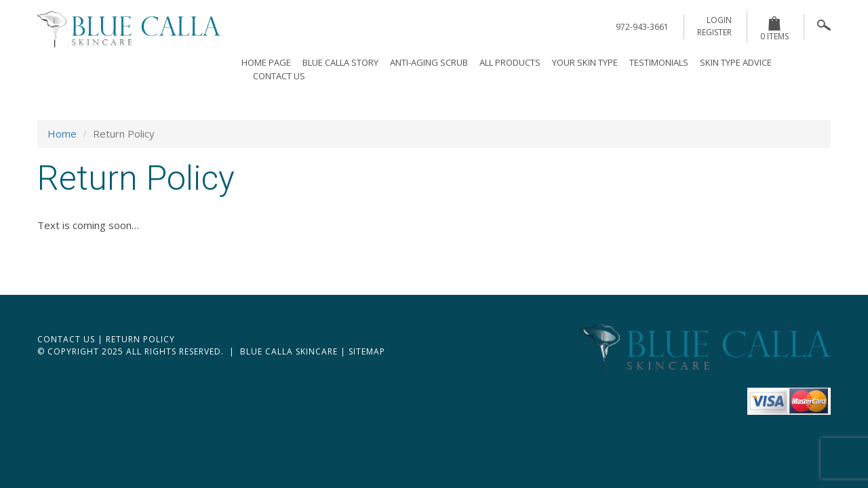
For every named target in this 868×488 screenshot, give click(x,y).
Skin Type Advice (736, 62)
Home (62, 134)
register (714, 32)
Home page (266, 62)
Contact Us (279, 76)
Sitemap (367, 351)
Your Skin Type (585, 62)
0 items (774, 29)
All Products (510, 62)
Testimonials (659, 62)
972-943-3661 (642, 27)
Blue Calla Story (340, 62)
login (719, 20)
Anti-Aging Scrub (429, 62)
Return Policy (140, 339)
